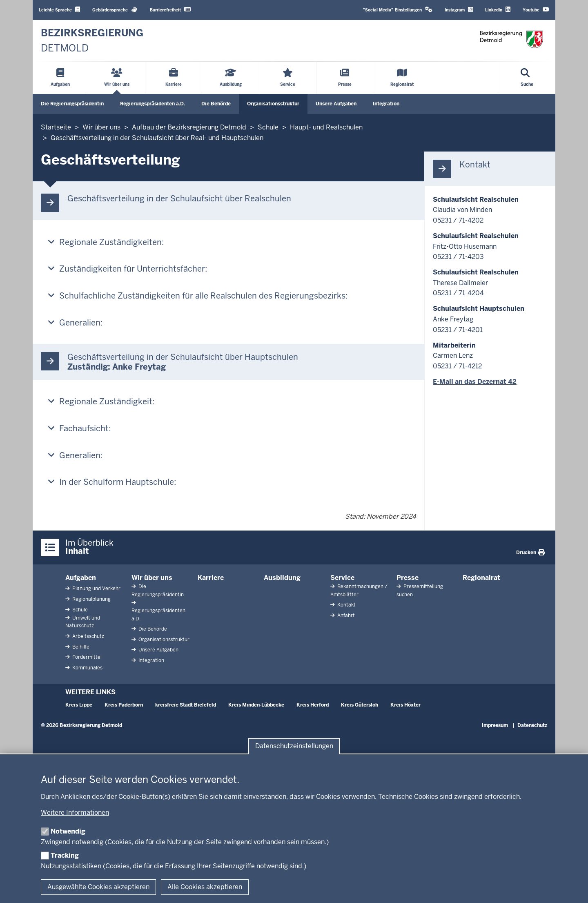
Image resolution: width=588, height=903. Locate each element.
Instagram (459, 10)
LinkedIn (498, 10)
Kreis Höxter (405, 705)
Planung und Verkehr (96, 589)
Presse (408, 578)
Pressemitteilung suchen (420, 590)
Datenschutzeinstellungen (294, 746)
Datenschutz (532, 725)
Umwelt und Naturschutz (83, 622)
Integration (386, 104)
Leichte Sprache (59, 10)
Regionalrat (481, 578)
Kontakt (346, 605)
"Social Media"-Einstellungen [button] (398, 10)
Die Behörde (216, 104)
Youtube (536, 10)
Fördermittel (86, 657)
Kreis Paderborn (124, 705)
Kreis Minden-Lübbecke (256, 705)
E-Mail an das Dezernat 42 (475, 382)
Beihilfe (80, 647)
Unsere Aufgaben (336, 104)
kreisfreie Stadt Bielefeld (186, 705)
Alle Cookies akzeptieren (205, 887)
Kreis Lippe (79, 705)
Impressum (495, 725)
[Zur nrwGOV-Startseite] (92, 41)
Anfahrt (345, 615)
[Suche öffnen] (527, 78)
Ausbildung (282, 578)
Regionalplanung (91, 599)
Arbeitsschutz (88, 636)
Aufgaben (81, 578)
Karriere (211, 578)
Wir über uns (152, 578)
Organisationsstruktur (273, 104)
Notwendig (68, 831)
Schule (79, 610)
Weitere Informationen (75, 813)
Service (342, 578)
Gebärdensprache (115, 10)
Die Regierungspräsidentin (72, 104)
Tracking (65, 855)
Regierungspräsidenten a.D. (153, 104)
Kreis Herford (313, 705)
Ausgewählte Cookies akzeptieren (98, 887)
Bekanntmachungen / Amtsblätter (359, 590)
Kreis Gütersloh (360, 705)
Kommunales (87, 668)
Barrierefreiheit (170, 10)
